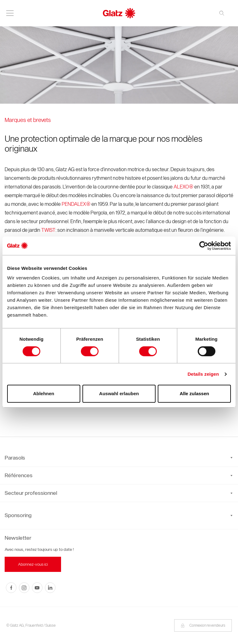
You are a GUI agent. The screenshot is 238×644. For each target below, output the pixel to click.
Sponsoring (18, 515)
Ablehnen (44, 393)
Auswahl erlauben (119, 393)
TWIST (48, 230)
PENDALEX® (76, 204)
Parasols (119, 458)
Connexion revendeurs (203, 625)
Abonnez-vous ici (33, 564)
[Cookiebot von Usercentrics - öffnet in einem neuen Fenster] (204, 246)
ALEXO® (183, 187)
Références (119, 475)
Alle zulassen (194, 393)
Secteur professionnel (119, 493)
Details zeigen (203, 374)
